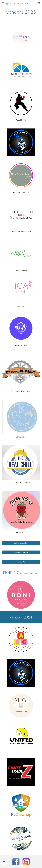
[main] (21, 12)
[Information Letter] (21, 552)
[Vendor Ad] (21, 562)
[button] (3, 3)
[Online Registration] (21, 543)
